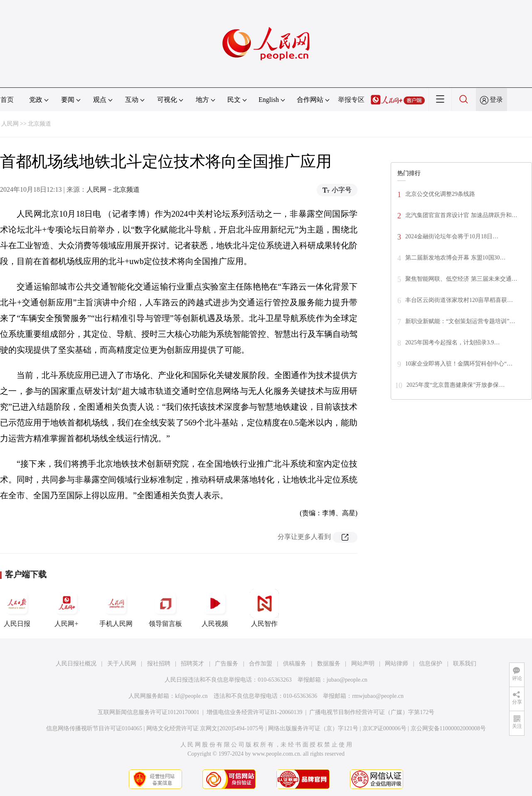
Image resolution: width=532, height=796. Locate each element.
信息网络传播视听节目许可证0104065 (94, 728)
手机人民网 (116, 608)
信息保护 (431, 664)
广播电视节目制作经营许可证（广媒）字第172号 (372, 712)
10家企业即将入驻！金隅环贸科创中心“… (459, 364)
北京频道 (39, 124)
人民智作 (264, 608)
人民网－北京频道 (113, 189)
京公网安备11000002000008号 (448, 728)
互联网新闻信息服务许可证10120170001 (149, 712)
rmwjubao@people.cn (378, 696)
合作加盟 (261, 664)
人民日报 (17, 608)
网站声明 (363, 664)
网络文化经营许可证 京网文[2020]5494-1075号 (205, 728)
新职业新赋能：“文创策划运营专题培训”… (460, 321)
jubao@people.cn (347, 680)
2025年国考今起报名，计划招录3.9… (453, 342)
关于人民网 (122, 664)
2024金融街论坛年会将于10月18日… (452, 236)
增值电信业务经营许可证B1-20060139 (255, 712)
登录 (496, 100)
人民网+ (66, 608)
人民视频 (215, 608)
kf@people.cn (191, 696)
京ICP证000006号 (384, 728)
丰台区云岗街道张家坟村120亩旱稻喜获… (459, 300)
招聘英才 (192, 664)
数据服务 (329, 664)
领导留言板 (165, 608)
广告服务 (227, 664)
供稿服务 (295, 664)
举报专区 (351, 100)
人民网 (10, 124)
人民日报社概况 (76, 664)
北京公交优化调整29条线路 (440, 194)
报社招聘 (159, 664)
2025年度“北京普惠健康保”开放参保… (456, 385)
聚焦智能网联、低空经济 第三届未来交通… (461, 279)
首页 (7, 100)
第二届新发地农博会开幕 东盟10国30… (456, 258)
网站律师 (397, 664)
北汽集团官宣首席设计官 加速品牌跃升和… (461, 215)
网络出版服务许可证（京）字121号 (313, 728)
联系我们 (465, 664)
